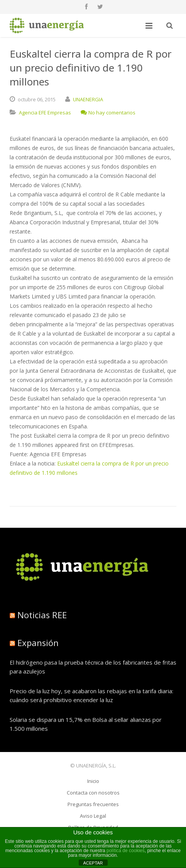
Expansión (38, 643)
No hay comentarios (108, 113)
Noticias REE (42, 615)
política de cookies (126, 851)
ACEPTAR (93, 863)
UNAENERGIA (88, 99)
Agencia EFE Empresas (45, 113)
